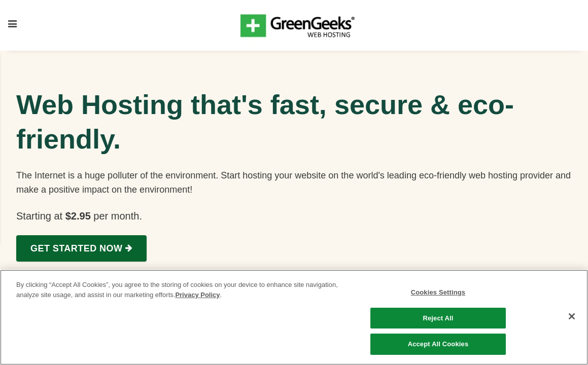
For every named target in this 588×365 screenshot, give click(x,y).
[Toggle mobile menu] (12, 25)
